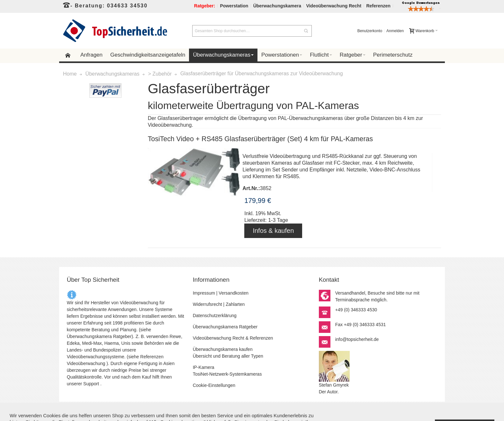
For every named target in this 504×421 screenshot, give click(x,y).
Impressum (204, 293)
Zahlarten (235, 304)
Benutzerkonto (370, 31)
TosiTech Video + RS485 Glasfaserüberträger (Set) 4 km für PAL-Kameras (260, 139)
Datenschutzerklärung (215, 316)
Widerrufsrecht (207, 304)
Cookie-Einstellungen (214, 385)
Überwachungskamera (89, 336)
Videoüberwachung (86, 363)
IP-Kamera (204, 367)
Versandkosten (234, 293)
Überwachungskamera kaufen (223, 349)
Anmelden (395, 31)
